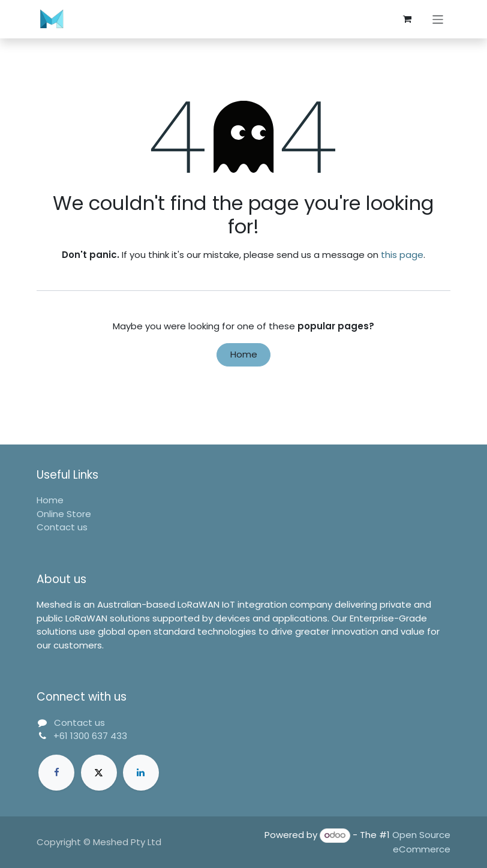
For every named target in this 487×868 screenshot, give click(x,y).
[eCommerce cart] (407, 19)
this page (402, 255)
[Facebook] (56, 773)
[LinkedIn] (141, 773)
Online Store (64, 514)
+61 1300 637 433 (90, 736)
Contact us (62, 527)
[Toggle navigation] (438, 19)
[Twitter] (99, 773)
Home (244, 354)
